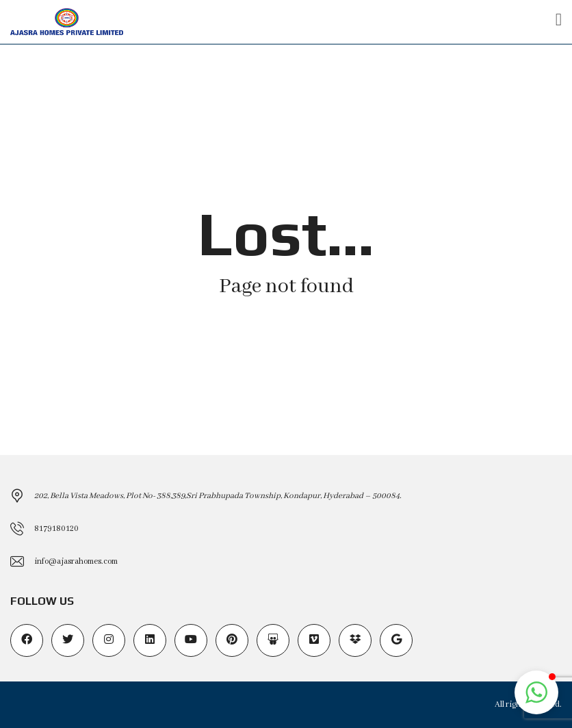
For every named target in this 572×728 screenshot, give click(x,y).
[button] (536, 692)
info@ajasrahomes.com (76, 561)
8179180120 (56, 529)
